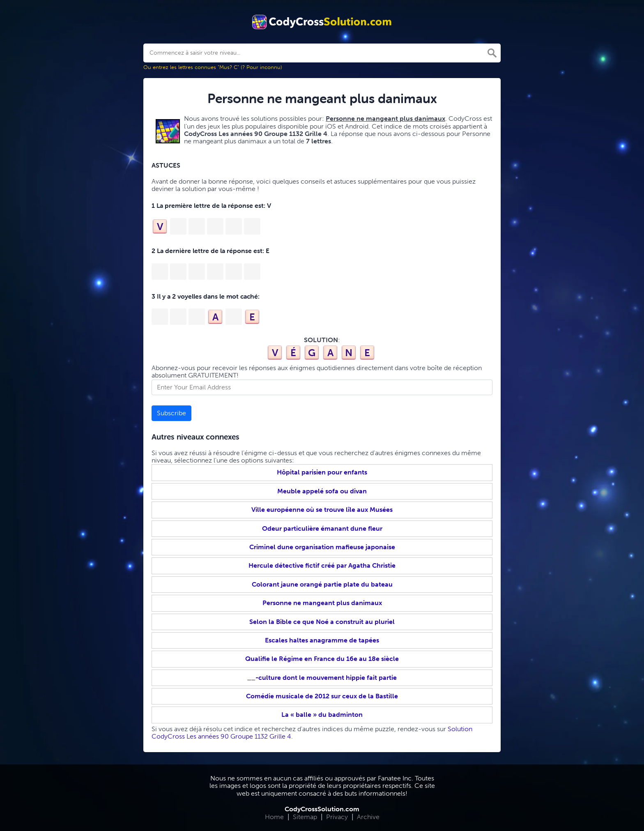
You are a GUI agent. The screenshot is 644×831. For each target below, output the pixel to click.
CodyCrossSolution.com (322, 809)
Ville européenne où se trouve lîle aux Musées (322, 510)
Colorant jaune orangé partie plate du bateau (322, 584)
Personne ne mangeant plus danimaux (322, 603)
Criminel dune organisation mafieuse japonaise (322, 547)
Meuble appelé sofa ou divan (322, 491)
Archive (368, 817)
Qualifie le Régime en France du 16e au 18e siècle (322, 659)
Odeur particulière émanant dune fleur (322, 528)
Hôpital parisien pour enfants (322, 472)
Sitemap (305, 817)
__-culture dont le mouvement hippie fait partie (322, 678)
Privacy (337, 817)
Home (274, 817)
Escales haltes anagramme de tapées (322, 640)
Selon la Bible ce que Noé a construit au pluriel (322, 622)
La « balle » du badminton (322, 715)
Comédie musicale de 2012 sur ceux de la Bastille (322, 696)
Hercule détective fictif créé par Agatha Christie (322, 565)
